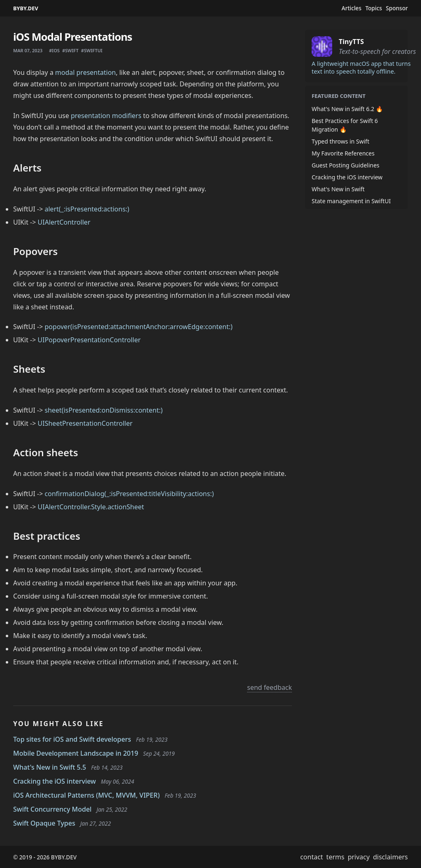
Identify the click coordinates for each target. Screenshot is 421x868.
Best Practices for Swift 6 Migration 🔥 (345, 125)
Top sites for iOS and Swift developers (72, 739)
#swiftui (92, 50)
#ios (54, 50)
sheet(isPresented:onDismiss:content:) (104, 410)
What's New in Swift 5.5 (50, 767)
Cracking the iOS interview (54, 781)
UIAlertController (64, 222)
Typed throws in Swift (340, 141)
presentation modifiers (106, 116)
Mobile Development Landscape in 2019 (76, 753)
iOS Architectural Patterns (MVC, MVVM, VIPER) (86, 795)
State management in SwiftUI (351, 201)
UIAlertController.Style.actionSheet (91, 507)
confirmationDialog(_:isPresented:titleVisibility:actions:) (130, 494)
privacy (359, 857)
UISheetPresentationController (85, 423)
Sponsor (397, 8)
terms (335, 857)
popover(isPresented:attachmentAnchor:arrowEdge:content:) (139, 327)
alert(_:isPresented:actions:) (87, 209)
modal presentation (86, 72)
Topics (374, 8)
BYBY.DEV (26, 8)
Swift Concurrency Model (52, 809)
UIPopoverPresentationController (89, 340)
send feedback (269, 687)
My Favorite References (343, 153)
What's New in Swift (338, 189)
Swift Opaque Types (44, 823)
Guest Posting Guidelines (346, 165)
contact (311, 857)
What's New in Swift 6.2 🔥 (347, 109)
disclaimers (390, 857)
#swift (70, 50)
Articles (352, 8)
